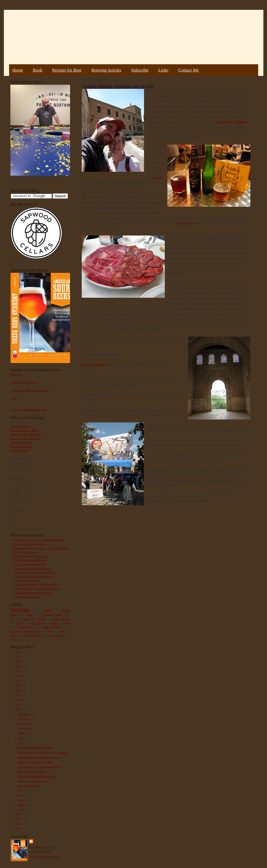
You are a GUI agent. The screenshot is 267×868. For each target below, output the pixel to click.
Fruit (48, 610)
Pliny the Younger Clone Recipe (33, 593)
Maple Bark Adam (21, 446)
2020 (18, 666)
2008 (18, 824)
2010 (18, 814)
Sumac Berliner (19, 450)
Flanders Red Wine (22, 442)
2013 (18, 700)
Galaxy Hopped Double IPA (30, 564)
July (21, 738)
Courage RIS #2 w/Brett (24, 430)
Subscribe (140, 70)
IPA (13, 619)
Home (18, 70)
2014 (18, 695)
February (24, 805)
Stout (30, 614)
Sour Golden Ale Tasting (32, 771)
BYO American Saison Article (35, 748)
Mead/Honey (25, 627)
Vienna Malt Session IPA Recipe (32, 568)
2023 (18, 657)
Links (163, 70)
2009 (18, 819)
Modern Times (52, 614)
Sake (48, 635)
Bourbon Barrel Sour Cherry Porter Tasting (42, 752)
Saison (26, 619)
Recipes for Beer (67, 70)
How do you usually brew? (33, 781)
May (21, 791)
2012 (18, 705)
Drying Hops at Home (27, 596)
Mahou (158, 177)
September (25, 728)
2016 (18, 686)
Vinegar (14, 639)
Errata (14, 399)
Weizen (14, 635)
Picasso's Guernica (94, 364)
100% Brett (36, 623)
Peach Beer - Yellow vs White (35, 762)
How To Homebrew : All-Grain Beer (36, 584)
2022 (18, 661)
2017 (18, 681)
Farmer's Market (32, 635)
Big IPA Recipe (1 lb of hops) (30, 556)
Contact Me (189, 70)
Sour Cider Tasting (28, 786)
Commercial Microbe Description (30, 390)
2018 (18, 676)
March (22, 800)
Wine (67, 623)
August (23, 733)
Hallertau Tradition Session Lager (37, 776)
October (23, 724)
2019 (18, 671)
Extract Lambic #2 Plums (25, 438)
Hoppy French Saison (26, 552)
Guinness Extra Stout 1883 (26, 434)
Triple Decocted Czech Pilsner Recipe (39, 757)
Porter (53, 623)
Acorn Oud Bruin (20, 426)
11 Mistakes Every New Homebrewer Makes (39, 540)
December (25, 714)
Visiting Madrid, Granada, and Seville (39, 767)
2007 (18, 829)
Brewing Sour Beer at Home (30, 544)
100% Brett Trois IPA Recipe (30, 560)
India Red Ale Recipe (27, 580)
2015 (18, 690)
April (22, 795)
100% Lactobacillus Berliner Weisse (34, 572)
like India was (185, 223)
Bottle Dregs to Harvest (24, 382)
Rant (49, 631)
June (21, 743)
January (23, 810)
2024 (18, 652)
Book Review (62, 619)
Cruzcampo (224, 122)
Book (37, 70)
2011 (18, 709)
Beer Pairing (61, 635)
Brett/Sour (20, 610)
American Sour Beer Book (25, 631)
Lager (19, 623)
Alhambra (240, 122)
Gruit (62, 631)
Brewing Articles (107, 70)
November (25, 719)
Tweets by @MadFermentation (28, 410)
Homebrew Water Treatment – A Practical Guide (41, 548)
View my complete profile (44, 857)
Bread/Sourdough (53, 627)
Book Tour (17, 374)
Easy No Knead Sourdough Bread (34, 576)
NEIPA (42, 619)
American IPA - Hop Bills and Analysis (37, 588)
